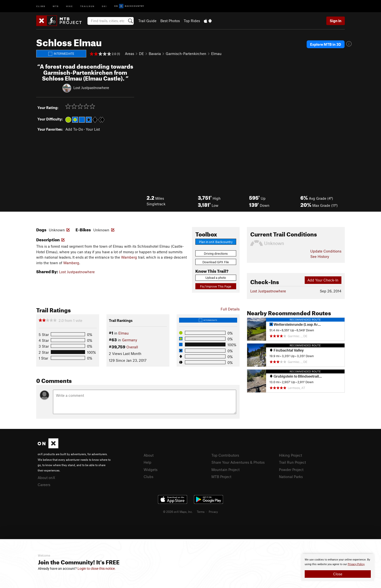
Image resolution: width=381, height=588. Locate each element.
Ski (104, 6)
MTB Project (221, 477)
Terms (201, 512)
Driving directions (216, 253)
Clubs (148, 477)
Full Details (230, 309)
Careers (44, 485)
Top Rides (192, 21)
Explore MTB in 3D (326, 44)
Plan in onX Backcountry (216, 242)
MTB (56, 6)
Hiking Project (290, 455)
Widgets (151, 470)
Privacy (213, 512)
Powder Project (291, 470)
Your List (93, 129)
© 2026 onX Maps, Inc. (178, 512)
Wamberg (129, 257)
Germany (130, 340)
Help (147, 462)
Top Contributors (225, 455)
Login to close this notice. (97, 569)
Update (326, 251)
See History (320, 256)
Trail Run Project (292, 462)
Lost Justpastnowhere (91, 88)
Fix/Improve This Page (216, 286)
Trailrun (87, 6)
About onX (46, 478)
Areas (130, 54)
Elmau (216, 54)
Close (338, 574)
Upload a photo (216, 278)
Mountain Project (225, 470)
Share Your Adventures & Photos (238, 462)
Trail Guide (147, 21)
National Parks (291, 477)
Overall (132, 347)
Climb (41, 6)
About (149, 455)
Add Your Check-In (323, 280)
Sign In (336, 21)
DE (141, 54)
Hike (69, 6)
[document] (338, 568)
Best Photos (170, 21)
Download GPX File (216, 262)
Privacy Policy (356, 564)
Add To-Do (74, 129)
